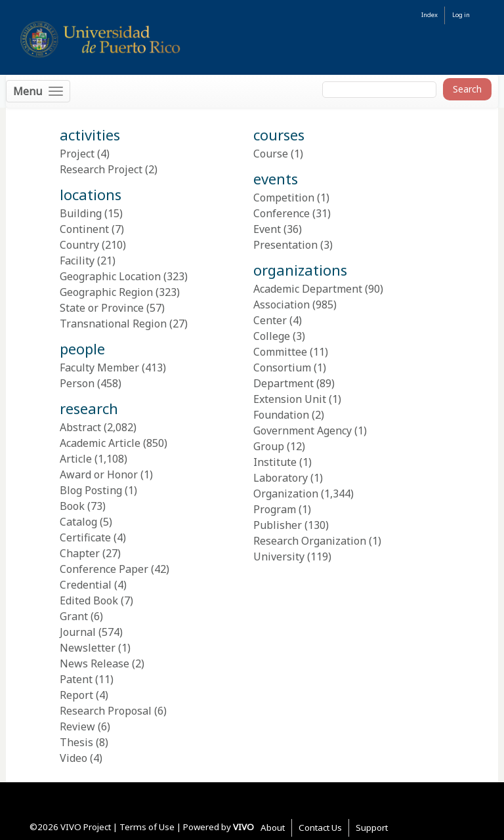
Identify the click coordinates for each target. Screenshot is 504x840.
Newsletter (88, 648)
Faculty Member (99, 367)
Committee (280, 352)
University (279, 556)
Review (77, 726)
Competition (284, 198)
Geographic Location (110, 276)
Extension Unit (290, 399)
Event (267, 229)
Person (77, 383)
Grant (74, 616)
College (272, 336)
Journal (78, 632)
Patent (76, 679)
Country (79, 245)
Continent (84, 229)
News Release (94, 663)
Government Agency (303, 430)
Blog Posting (91, 490)
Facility (77, 261)
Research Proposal (106, 711)
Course (271, 154)
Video (73, 758)
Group (269, 446)
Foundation (281, 415)
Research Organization (310, 541)
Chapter (80, 553)
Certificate (85, 537)
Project (77, 154)
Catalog (78, 522)
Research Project (101, 169)
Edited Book (89, 600)
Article (76, 459)
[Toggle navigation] (38, 91)
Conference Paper (104, 569)
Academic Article (100, 443)
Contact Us (320, 828)
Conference (282, 213)
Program (275, 509)
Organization (286, 493)
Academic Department (308, 289)
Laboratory (281, 478)
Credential (86, 585)
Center (270, 320)
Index (430, 15)
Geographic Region (106, 292)
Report (76, 695)
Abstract (80, 427)
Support (372, 828)
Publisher (278, 525)
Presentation (285, 245)
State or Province (102, 308)
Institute (275, 462)
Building (81, 213)
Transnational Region (113, 324)
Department (283, 383)
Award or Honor (99, 474)
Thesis (76, 742)
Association (282, 304)
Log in (461, 15)
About (273, 828)
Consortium (282, 367)
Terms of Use (147, 827)
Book (72, 506)
